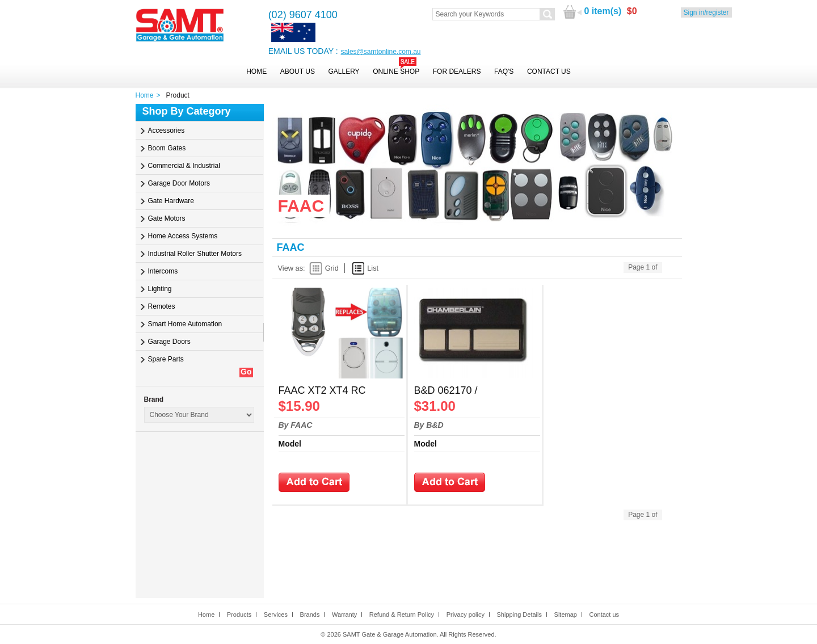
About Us (298, 71)
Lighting (160, 289)
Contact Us (549, 71)
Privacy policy (466, 614)
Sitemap (566, 614)
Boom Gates (167, 148)
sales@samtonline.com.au (381, 52)
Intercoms (163, 271)
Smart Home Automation (185, 324)
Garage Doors (169, 342)
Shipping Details (519, 614)
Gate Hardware (171, 201)
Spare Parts (166, 359)
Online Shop (396, 71)
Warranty (344, 614)
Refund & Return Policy (402, 614)
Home (256, 71)
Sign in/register (706, 12)
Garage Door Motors (179, 183)
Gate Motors (167, 218)
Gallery (344, 71)
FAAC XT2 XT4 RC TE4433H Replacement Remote (332, 392)
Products (239, 614)
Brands (310, 614)
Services (276, 614)
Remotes (162, 306)
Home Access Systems (183, 236)
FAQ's (504, 71)
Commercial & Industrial (184, 166)
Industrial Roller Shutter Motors (195, 254)
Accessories (167, 131)
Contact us (604, 614)
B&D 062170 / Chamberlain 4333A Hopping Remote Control (470, 392)
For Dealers (457, 71)
